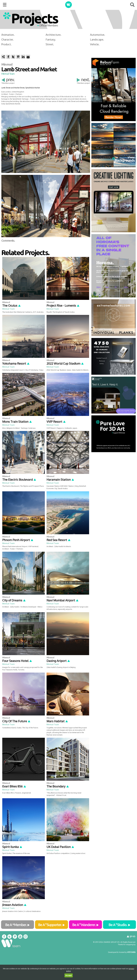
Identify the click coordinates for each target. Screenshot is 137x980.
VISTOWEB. (131, 952)
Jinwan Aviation (14, 905)
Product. (6, 44)
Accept (69, 975)
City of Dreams (14, 600)
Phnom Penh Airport (18, 540)
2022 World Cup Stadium (65, 363)
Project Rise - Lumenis (63, 305)
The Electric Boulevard (19, 479)
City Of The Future (16, 721)
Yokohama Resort (16, 363)
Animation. (8, 35)
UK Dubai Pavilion (60, 847)
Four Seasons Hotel (17, 661)
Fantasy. (51, 39)
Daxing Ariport (58, 661)
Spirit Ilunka (12, 847)
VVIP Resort (56, 422)
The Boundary (58, 786)
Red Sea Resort (59, 540)
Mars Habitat (57, 721)
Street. (50, 44)
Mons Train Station (17, 422)
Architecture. (53, 35)
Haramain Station (60, 479)
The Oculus (12, 305)
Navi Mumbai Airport (63, 600)
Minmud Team (8, 74)
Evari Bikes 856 (14, 786)
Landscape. (97, 39)
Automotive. (98, 35)
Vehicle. (95, 44)
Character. (7, 39)
